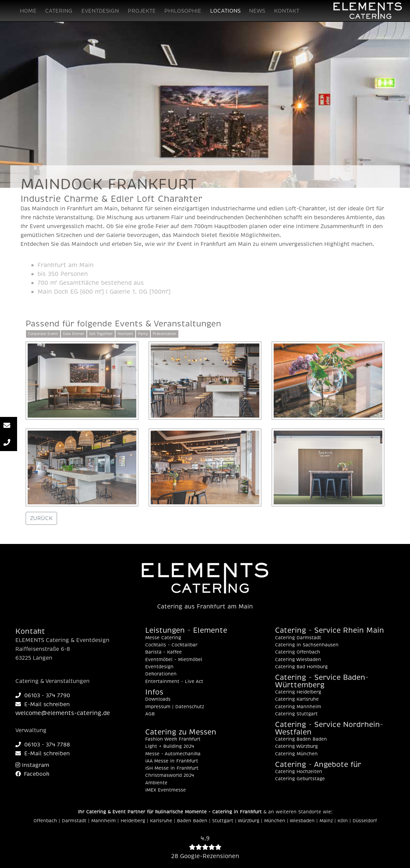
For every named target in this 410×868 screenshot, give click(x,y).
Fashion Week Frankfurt (173, 739)
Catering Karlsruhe (297, 699)
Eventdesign (159, 667)
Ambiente (156, 783)
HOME (28, 11)
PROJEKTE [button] (142, 11)
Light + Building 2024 (170, 746)
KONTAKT (287, 11)
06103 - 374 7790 (43, 696)
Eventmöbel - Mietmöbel (174, 660)
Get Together (101, 334)
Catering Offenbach (298, 652)
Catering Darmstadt (298, 638)
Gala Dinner (74, 334)
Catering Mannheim (298, 707)
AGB (150, 714)
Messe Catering (163, 638)
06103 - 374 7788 (43, 745)
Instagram (32, 765)
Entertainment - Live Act (174, 682)
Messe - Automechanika (173, 754)
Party (143, 334)
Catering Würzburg (296, 746)
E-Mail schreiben (43, 704)
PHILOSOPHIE (183, 11)
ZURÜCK (41, 518)
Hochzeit (125, 334)
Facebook (32, 774)
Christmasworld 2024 (170, 775)
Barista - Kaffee (163, 652)
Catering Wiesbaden (298, 660)
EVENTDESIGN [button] (100, 11)
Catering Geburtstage (300, 779)
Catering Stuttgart (296, 714)
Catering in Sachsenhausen (307, 645)
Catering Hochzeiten (299, 772)
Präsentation (165, 334)
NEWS (257, 11)
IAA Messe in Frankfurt (172, 761)
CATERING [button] (59, 11)
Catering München (296, 754)
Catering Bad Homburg (301, 667)
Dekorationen (161, 674)
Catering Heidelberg (298, 692)
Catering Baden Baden (301, 739)
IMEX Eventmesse (166, 790)
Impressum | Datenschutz (175, 707)
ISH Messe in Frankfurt (172, 768)
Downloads (158, 699)
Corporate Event (43, 334)
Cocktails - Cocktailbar (171, 645)
